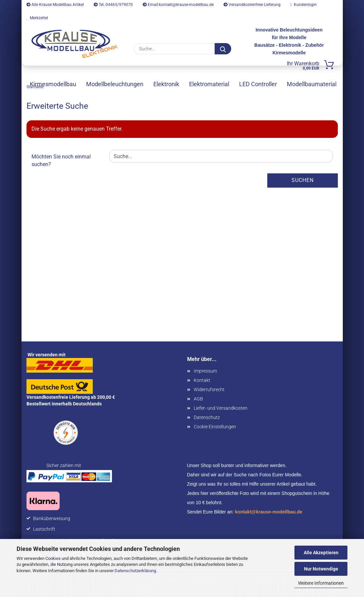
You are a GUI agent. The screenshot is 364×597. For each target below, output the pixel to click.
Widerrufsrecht (209, 389)
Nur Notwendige (321, 569)
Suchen (303, 180)
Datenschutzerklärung (135, 571)
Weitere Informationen (321, 583)
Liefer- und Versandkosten (221, 408)
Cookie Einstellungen (215, 427)
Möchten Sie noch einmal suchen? (61, 160)
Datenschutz (207, 417)
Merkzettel (37, 18)
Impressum (205, 371)
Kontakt (202, 380)
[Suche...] (223, 49)
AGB (198, 399)
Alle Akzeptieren (321, 553)
